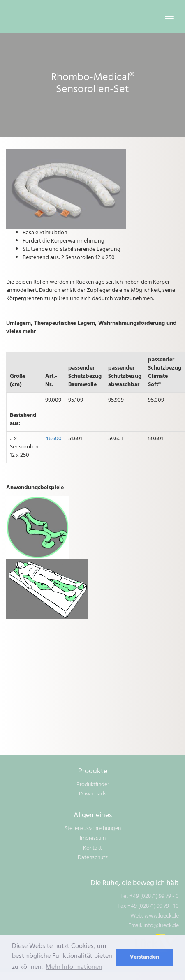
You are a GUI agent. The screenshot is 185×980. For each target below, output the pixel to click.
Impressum (93, 838)
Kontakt (92, 848)
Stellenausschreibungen (93, 829)
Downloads (93, 794)
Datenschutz (93, 858)
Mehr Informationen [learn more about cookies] (74, 967)
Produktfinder (93, 785)
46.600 (53, 439)
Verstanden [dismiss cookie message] (145, 957)
